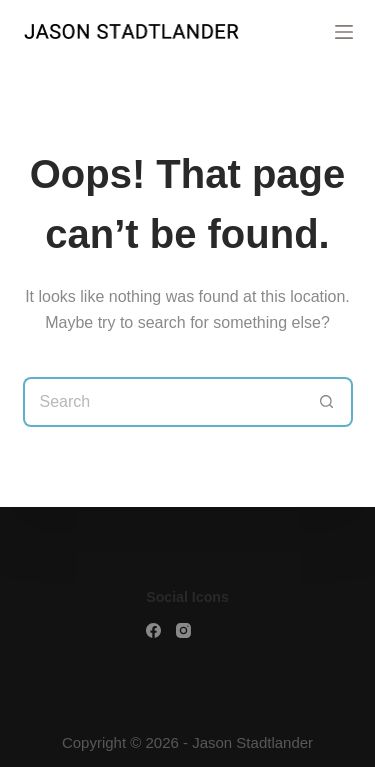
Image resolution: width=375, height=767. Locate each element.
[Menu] (344, 32)
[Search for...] (163, 402)
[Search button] (328, 402)
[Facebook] (153, 630)
